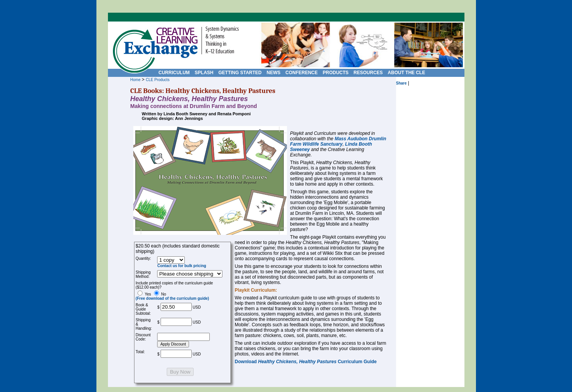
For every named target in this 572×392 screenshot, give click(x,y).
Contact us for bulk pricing (182, 266)
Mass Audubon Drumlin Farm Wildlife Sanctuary (338, 141)
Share (401, 83)
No (172, 296)
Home (135, 80)
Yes (144, 294)
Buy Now (180, 372)
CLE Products (158, 80)
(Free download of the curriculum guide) (172, 298)
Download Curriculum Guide (306, 362)
